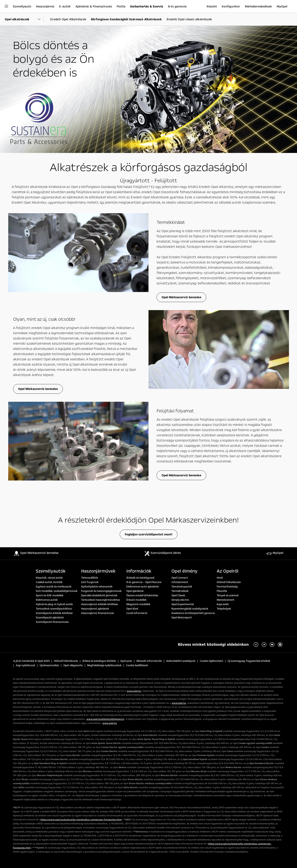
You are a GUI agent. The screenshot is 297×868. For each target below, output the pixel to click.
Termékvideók (180, 591)
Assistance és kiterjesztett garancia (193, 613)
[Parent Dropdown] (24, 19)
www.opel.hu (134, 691)
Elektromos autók (47, 600)
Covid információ (137, 613)
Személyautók (51, 571)
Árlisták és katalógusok (140, 578)
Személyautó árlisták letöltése (54, 613)
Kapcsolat (223, 604)
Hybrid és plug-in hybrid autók (54, 604)
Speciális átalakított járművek (99, 595)
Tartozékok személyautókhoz (54, 609)
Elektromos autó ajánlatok (143, 587)
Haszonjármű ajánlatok (95, 609)
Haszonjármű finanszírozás (97, 613)
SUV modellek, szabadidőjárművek (57, 591)
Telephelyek (224, 609)
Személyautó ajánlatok (50, 618)
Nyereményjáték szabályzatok (190, 609)
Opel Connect (180, 578)
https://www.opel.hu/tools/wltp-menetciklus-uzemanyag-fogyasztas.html (81, 820)
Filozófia (222, 591)
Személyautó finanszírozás (52, 622)
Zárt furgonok (90, 582)
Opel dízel (132, 609)
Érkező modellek (136, 600)
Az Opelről (228, 571)
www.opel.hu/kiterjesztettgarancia (105, 719)
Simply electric (180, 600)
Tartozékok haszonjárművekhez (101, 600)
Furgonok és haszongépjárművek (101, 591)
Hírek (220, 578)
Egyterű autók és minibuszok (54, 587)
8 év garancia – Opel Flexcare (144, 582)
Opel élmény (185, 571)
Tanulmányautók (182, 587)
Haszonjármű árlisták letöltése (100, 604)
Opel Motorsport (182, 618)
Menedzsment (225, 600)
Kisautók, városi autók (49, 578)
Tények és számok (228, 595)
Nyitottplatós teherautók (97, 587)
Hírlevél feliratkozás (229, 582)
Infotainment (180, 582)
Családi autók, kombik (49, 582)
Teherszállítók (90, 578)
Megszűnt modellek (138, 604)
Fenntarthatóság (227, 587)
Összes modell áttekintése (142, 595)
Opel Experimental (183, 604)
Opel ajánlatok (135, 591)
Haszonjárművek (98, 571)
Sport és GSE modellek (50, 595)
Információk (139, 571)
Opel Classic (178, 595)
